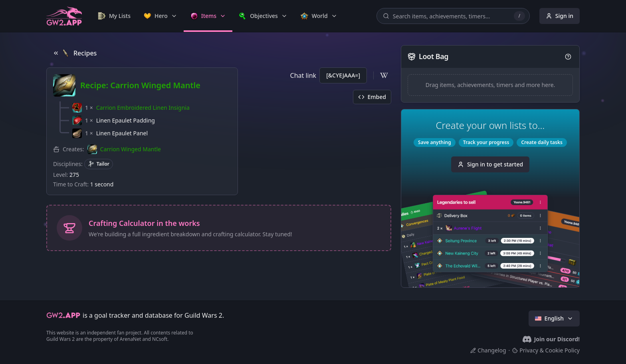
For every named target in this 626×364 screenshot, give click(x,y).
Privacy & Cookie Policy (546, 350)
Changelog (488, 350)
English (554, 318)
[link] (114, 16)
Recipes (75, 53)
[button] (131, 108)
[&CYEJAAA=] (343, 75)
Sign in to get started (490, 164)
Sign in (560, 16)
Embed (372, 97)
